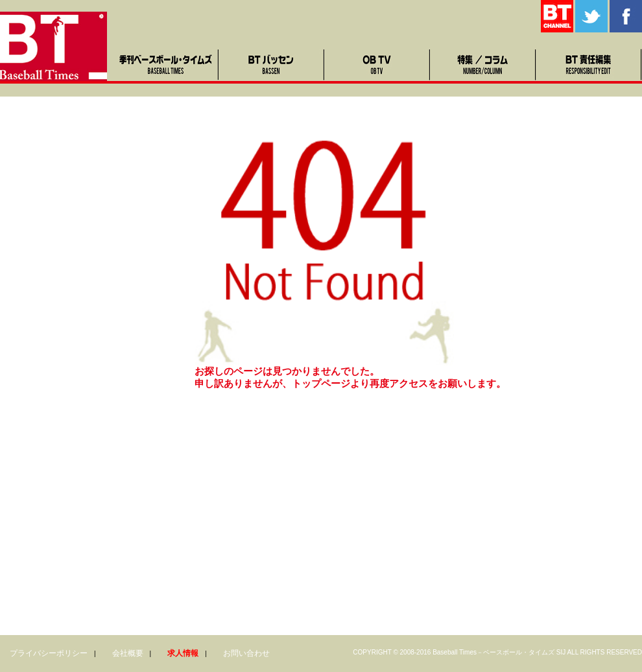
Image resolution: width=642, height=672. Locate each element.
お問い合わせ (246, 653)
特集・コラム (483, 65)
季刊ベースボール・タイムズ (166, 65)
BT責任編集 (589, 65)
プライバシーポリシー (49, 653)
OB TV (378, 65)
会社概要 (128, 653)
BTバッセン (272, 65)
